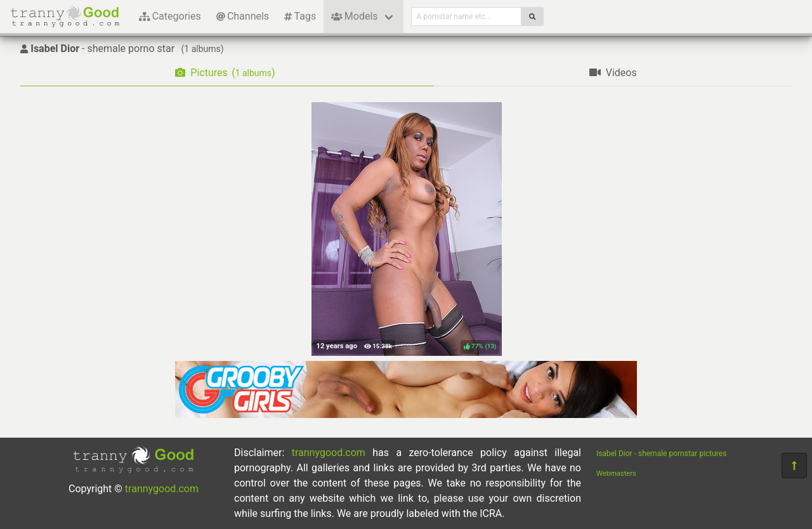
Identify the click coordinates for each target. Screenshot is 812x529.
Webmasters (616, 473)
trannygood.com (162, 489)
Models (354, 16)
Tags (300, 16)
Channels (243, 16)
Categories (170, 16)
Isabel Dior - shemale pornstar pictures (661, 454)
